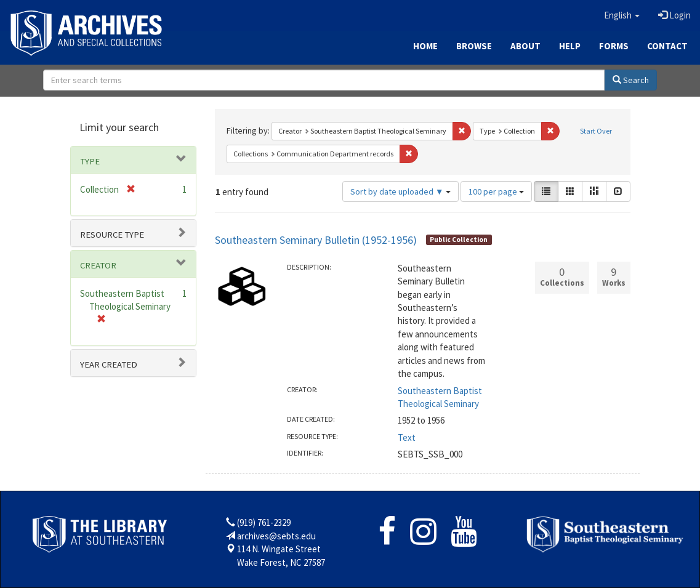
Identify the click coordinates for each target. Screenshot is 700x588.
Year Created (109, 364)
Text (407, 437)
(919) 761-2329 (264, 522)
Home (425, 46)
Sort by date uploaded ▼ (400, 191)
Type (90, 161)
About (525, 46)
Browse (474, 46)
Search (631, 80)
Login (674, 15)
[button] (622, 15)
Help (570, 46)
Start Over (596, 131)
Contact (667, 46)
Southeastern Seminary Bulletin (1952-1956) (316, 240)
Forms (614, 46)
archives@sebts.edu (276, 536)
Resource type (112, 235)
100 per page (496, 191)
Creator (98, 265)
